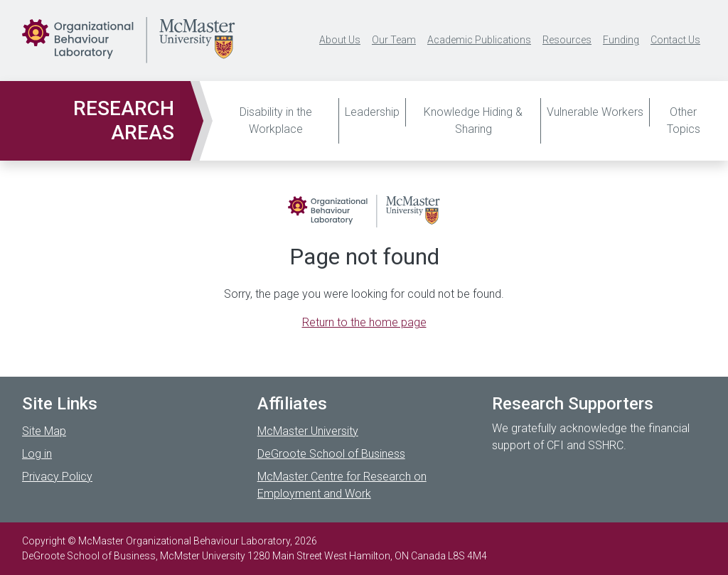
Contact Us (675, 40)
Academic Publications (479, 40)
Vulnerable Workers (595, 112)
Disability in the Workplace (276, 120)
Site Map (44, 431)
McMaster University (308, 431)
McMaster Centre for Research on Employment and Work (342, 485)
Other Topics (684, 120)
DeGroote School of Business (331, 454)
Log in (37, 454)
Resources (567, 40)
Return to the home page (364, 322)
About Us (340, 40)
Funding (621, 40)
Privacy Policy (57, 477)
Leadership (372, 112)
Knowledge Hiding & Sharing (473, 120)
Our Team (394, 40)
